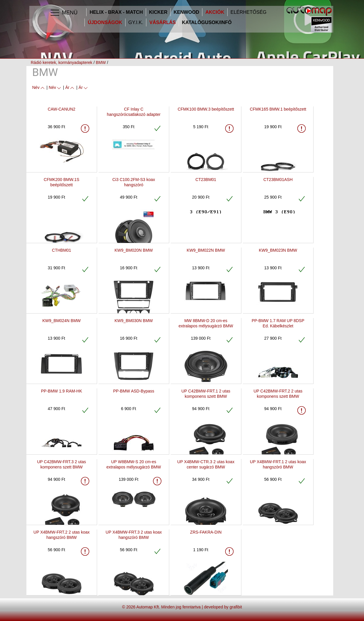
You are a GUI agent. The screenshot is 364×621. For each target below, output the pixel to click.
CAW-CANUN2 (62, 109)
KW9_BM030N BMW (134, 321)
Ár (70, 87)
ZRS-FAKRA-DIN (206, 532)
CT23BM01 (206, 180)
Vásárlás (162, 22)
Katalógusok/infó (207, 22)
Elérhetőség (249, 12)
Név (39, 87)
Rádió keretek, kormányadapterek (62, 62)
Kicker (158, 12)
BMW (101, 62)
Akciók (215, 12)
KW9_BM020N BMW (134, 250)
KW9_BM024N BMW (61, 321)
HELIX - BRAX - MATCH (116, 12)
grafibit (236, 607)
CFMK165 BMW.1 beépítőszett (278, 109)
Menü (64, 13)
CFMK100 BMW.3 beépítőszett (206, 109)
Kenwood (186, 12)
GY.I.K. (136, 22)
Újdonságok (105, 22)
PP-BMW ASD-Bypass (134, 391)
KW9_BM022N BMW (206, 250)
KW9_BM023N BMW (278, 250)
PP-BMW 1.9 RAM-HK (62, 391)
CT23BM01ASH (278, 180)
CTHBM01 (61, 250)
